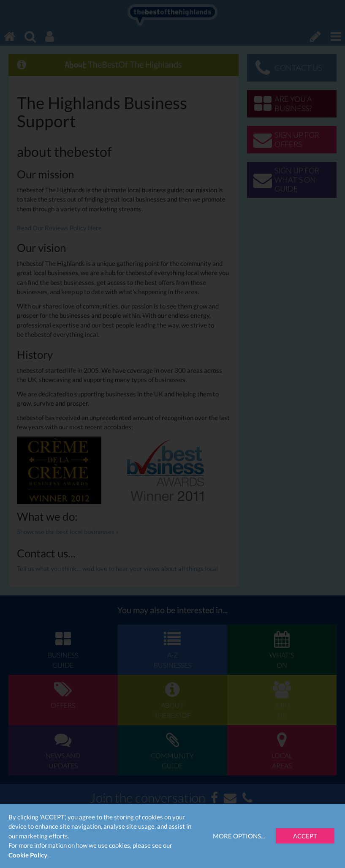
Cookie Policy (28, 855)
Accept (305, 836)
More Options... (239, 836)
